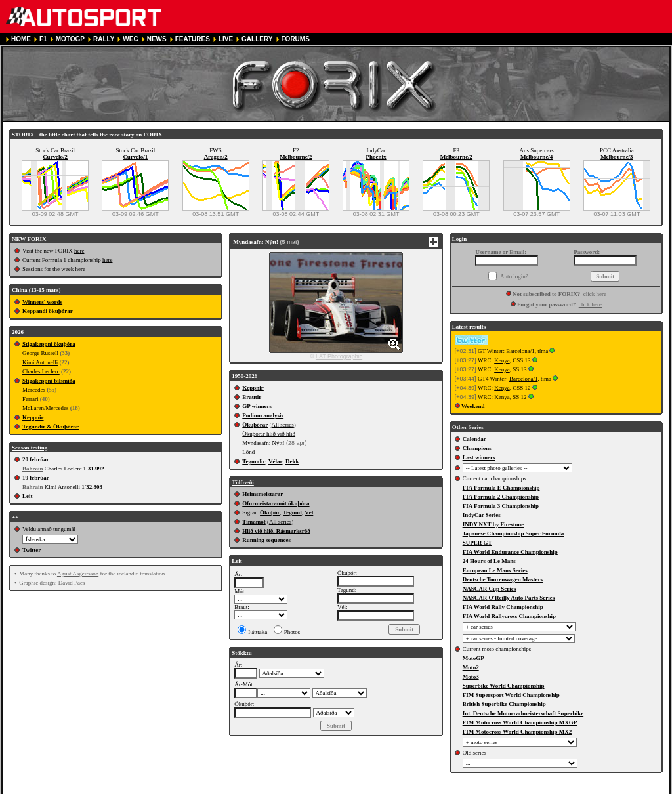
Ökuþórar (255, 425)
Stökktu (242, 653)
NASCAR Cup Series (490, 589)
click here (595, 294)
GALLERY (257, 39)
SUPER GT (477, 543)
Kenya (502, 360)
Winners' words (42, 302)
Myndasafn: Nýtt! (263, 443)
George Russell (40, 353)
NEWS (157, 39)
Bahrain (33, 469)
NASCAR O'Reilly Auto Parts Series (509, 598)
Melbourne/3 (617, 157)
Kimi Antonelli (40, 362)
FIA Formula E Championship (501, 488)
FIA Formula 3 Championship (501, 506)
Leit (28, 496)
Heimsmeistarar (262, 494)
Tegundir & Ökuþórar (51, 427)
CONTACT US (372, 788)
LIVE (226, 39)
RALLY (104, 39)
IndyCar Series (482, 515)
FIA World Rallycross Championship (509, 616)
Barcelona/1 (520, 351)
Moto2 (471, 667)
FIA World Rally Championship (503, 607)
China (20, 290)
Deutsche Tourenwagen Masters (503, 579)
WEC (130, 39)
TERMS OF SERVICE (186, 788)
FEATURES (193, 39)
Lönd (248, 452)
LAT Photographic (339, 356)
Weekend (473, 406)
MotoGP (473, 658)
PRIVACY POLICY (255, 788)
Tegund (292, 512)
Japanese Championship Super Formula (514, 533)
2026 (18, 332)
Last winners (479, 457)
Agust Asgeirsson (78, 574)
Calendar (474, 439)
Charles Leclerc (41, 371)
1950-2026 (244, 376)
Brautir (252, 397)
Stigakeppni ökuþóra (49, 344)
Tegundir (254, 461)
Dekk (292, 461)
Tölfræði (243, 482)
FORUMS (296, 39)
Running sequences (266, 540)
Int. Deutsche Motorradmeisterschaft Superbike (523, 713)
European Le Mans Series (495, 570)
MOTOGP (70, 39)
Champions (477, 448)
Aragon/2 (216, 157)
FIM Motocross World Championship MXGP (520, 722)
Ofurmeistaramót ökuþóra (276, 503)
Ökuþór (270, 512)
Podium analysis (263, 415)
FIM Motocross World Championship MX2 (517, 732)
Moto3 (471, 677)
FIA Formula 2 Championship (501, 497)
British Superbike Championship (504, 704)
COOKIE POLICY (317, 788)
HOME (21, 39)
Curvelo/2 (55, 157)
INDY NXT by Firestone (493, 524)
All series (283, 425)
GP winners (257, 406)
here (79, 251)
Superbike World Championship (504, 686)
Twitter (31, 550)
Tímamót (254, 522)
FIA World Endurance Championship (510, 552)
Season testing (30, 448)
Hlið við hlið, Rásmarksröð (276, 531)
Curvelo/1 (135, 157)
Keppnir (33, 417)
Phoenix (376, 157)
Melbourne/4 (537, 157)
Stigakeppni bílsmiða (49, 381)
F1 (43, 39)
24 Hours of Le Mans (489, 561)
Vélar (276, 461)
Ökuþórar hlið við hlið (269, 434)
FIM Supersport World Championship (511, 695)
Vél (309, 512)
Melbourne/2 (296, 157)
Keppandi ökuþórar (48, 311)
